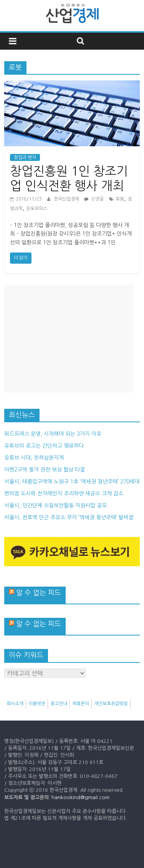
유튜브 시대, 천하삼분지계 (34, 458)
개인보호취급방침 (111, 704)
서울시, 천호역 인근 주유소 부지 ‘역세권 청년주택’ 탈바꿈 (69, 517)
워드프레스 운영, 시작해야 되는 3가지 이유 (53, 434)
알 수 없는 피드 (39, 593)
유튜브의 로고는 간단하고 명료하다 (44, 446)
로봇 (120, 199)
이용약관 (37, 704)
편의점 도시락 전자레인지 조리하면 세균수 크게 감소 (64, 493)
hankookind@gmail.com (80, 797)
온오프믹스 (37, 209)
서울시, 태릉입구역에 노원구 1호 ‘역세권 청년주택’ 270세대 (72, 482)
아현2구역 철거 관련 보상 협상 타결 (45, 470)
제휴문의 (81, 704)
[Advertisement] (69, 339)
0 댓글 (94, 199)
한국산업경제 (67, 199)
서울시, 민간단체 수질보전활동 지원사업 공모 (55, 505)
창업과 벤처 (25, 157)
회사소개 (15, 704)
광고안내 (59, 704)
